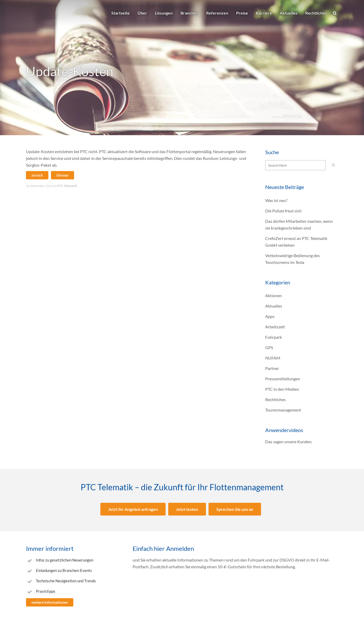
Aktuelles (289, 13)
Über (142, 13)
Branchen (189, 13)
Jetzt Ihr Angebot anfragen (133, 509)
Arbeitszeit (275, 327)
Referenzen (217, 13)
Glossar (63, 175)
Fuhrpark (274, 337)
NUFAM (273, 358)
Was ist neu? (276, 200)
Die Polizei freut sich (283, 211)
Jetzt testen (187, 509)
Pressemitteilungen (283, 379)
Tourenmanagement (283, 410)
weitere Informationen (50, 602)
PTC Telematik (67, 186)
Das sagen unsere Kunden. (289, 442)
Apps (270, 316)
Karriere (264, 13)
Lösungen (164, 13)
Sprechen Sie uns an (235, 509)
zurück (37, 175)
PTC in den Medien (282, 389)
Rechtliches (316, 13)
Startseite (121, 13)
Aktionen (274, 295)
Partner (272, 368)
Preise (242, 13)
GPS (269, 347)
